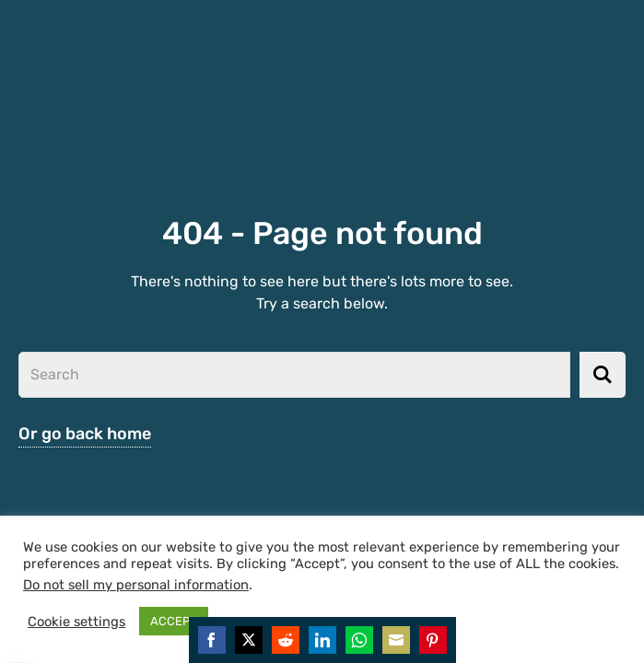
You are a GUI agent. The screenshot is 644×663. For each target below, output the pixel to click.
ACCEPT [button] (174, 621)
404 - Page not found (322, 233)
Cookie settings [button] (76, 622)
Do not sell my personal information (136, 585)
